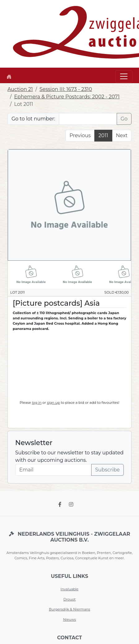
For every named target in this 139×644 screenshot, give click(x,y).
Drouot (69, 599)
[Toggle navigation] (124, 76)
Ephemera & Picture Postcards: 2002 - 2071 (67, 97)
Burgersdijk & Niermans (69, 609)
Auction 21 (20, 89)
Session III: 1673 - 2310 (66, 89)
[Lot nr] (88, 119)
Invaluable (69, 589)
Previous (80, 135)
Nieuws (69, 619)
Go (124, 119)
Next (122, 135)
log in (37, 403)
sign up (53, 403)
